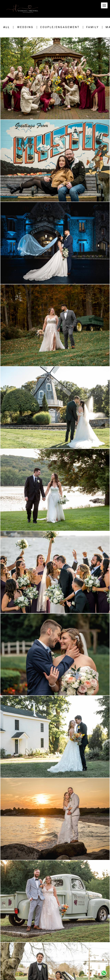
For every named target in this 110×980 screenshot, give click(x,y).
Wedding (25, 27)
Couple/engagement (60, 27)
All (7, 27)
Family (93, 27)
